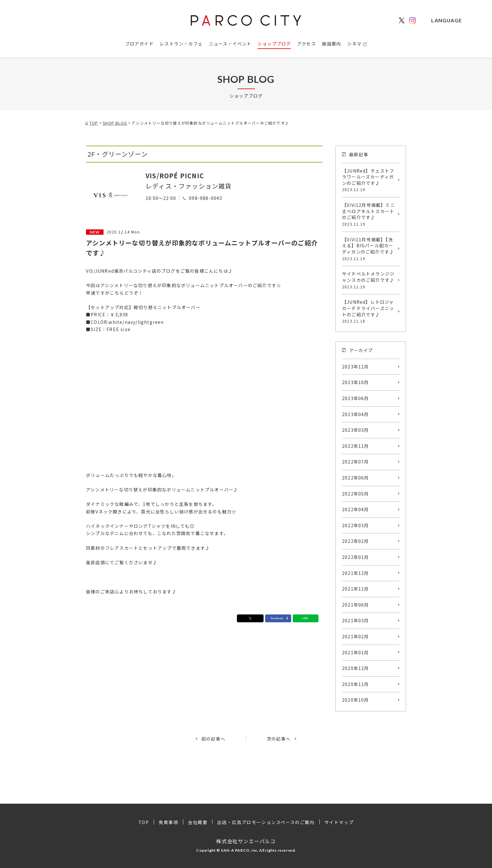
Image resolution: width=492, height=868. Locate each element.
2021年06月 (356, 605)
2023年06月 (356, 398)
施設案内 (332, 44)
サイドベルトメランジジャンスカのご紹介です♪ (369, 280)
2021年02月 (356, 636)
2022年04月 (356, 509)
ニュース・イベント (230, 44)
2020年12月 (356, 668)
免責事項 (168, 822)
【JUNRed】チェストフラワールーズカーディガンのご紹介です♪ (369, 180)
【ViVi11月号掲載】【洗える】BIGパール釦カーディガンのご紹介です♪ (369, 249)
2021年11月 (356, 589)
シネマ (355, 44)
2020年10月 (356, 700)
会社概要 (198, 822)
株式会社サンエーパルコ (246, 841)
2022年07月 (356, 462)
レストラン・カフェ (181, 44)
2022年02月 (356, 541)
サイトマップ (339, 822)
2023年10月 (356, 382)
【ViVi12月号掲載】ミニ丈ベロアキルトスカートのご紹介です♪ (369, 214)
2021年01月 (356, 652)
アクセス (307, 44)
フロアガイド (139, 44)
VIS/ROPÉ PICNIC (175, 176)
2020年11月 (356, 684)
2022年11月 (356, 446)
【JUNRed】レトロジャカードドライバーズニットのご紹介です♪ (369, 311)
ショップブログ (274, 44)
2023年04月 (356, 414)
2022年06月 (356, 478)
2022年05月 (356, 494)
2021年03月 (356, 620)
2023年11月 (356, 367)
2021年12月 (356, 573)
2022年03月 (356, 525)
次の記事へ (279, 739)
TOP (144, 822)
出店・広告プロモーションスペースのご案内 (266, 822)
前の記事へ (213, 739)
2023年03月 (356, 430)
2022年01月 (356, 557)
